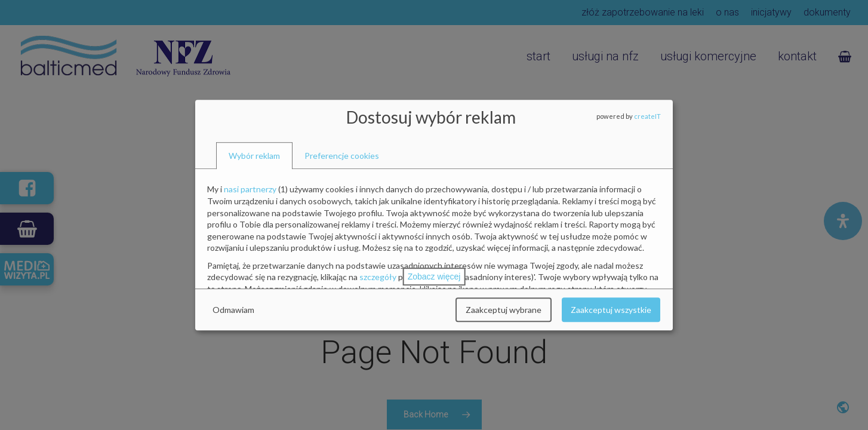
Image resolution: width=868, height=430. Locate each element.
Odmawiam (233, 310)
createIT (647, 116)
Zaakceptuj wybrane (504, 310)
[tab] (254, 156)
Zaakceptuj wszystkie (611, 310)
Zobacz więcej (434, 277)
